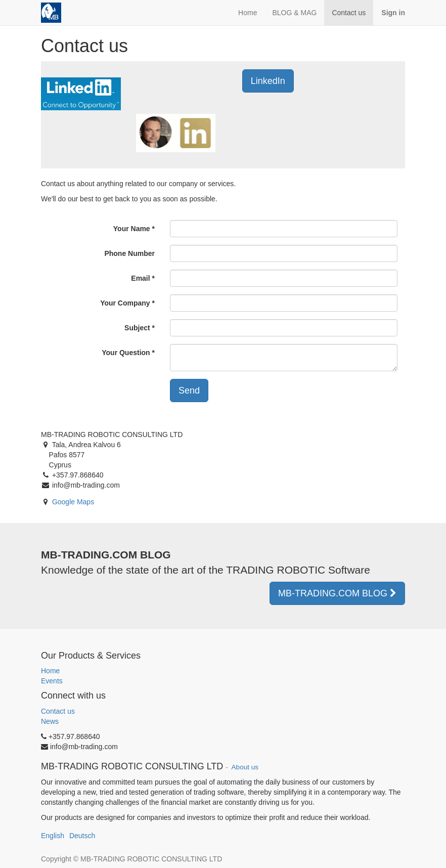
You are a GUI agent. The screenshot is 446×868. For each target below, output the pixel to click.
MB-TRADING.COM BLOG (337, 593)
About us (244, 767)
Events (52, 681)
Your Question (126, 353)
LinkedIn (268, 81)
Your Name (132, 229)
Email (140, 278)
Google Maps (73, 502)
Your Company (125, 303)
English (53, 836)
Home (50, 671)
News (50, 721)
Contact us (58, 711)
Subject (137, 328)
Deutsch (82, 836)
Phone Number (129, 253)
